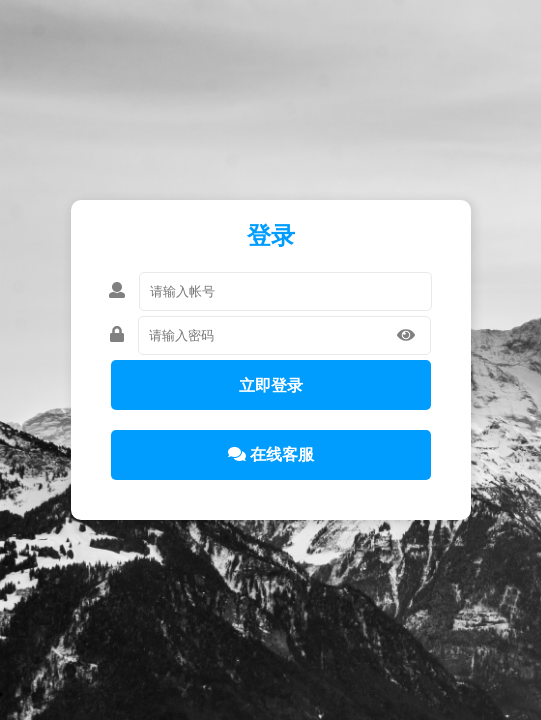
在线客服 (271, 454)
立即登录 (271, 385)
